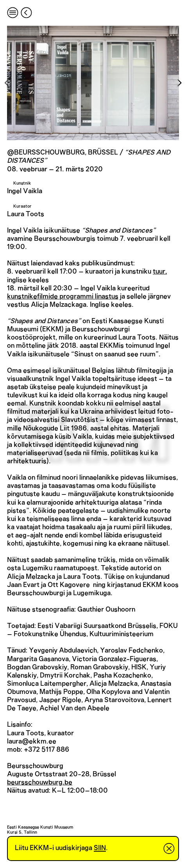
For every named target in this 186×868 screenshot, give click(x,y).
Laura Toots (26, 214)
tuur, (160, 272)
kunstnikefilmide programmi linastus (63, 297)
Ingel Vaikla (25, 191)
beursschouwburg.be (40, 783)
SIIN (100, 848)
